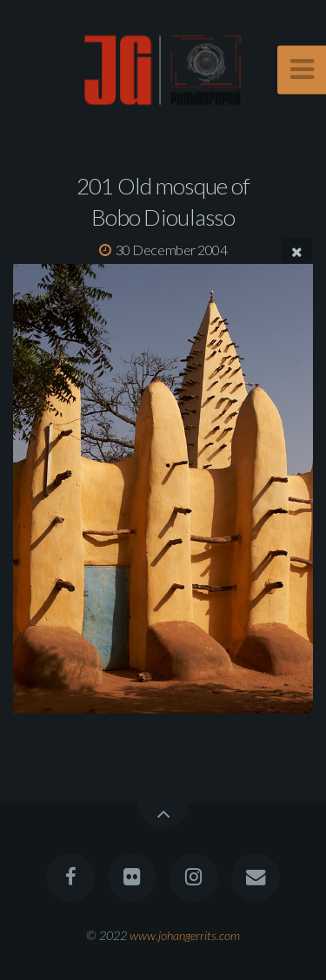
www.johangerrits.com (185, 935)
